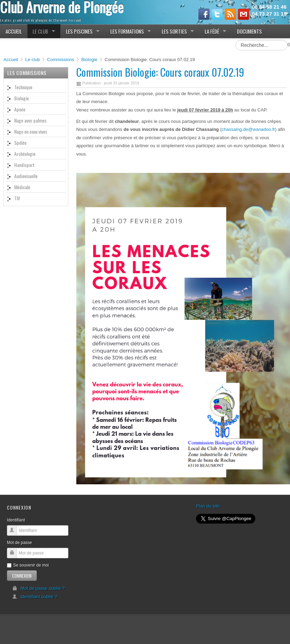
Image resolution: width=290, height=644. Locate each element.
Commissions (61, 60)
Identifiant (16, 520)
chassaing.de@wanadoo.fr (248, 129)
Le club (33, 60)
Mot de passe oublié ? (38, 588)
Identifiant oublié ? (35, 597)
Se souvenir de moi (28, 565)
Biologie (89, 60)
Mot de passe (19, 543)
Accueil (11, 60)
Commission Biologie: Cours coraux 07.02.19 (160, 72)
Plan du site (208, 506)
